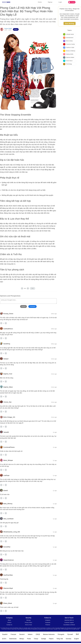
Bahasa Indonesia (49, 634)
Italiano (30, 634)
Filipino (51, 639)
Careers (9, 622)
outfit (6, 30)
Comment (32, 306)
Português (61, 634)
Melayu (22, 639)
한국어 (4, 639)
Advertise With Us (69, 620)
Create (72, 2)
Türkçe (36, 639)
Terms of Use (29, 625)
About (9, 620)
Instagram (48, 620)
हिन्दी (77, 634)
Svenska (69, 639)
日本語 (38, 634)
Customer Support (69, 622)
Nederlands (13, 639)
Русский (70, 634)
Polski (29, 639)
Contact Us (9, 625)
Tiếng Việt (60, 639)
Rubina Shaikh (8, 29)
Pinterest (48, 625)
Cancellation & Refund (69, 625)
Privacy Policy (28, 622)
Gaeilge (44, 639)
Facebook (48, 622)
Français (13, 634)
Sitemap (29, 620)
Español (5, 634)
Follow (16, 29)
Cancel (23, 306)
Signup (50, 2)
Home (40, 2)
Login (60, 2)
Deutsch (22, 634)
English (77, 639)
